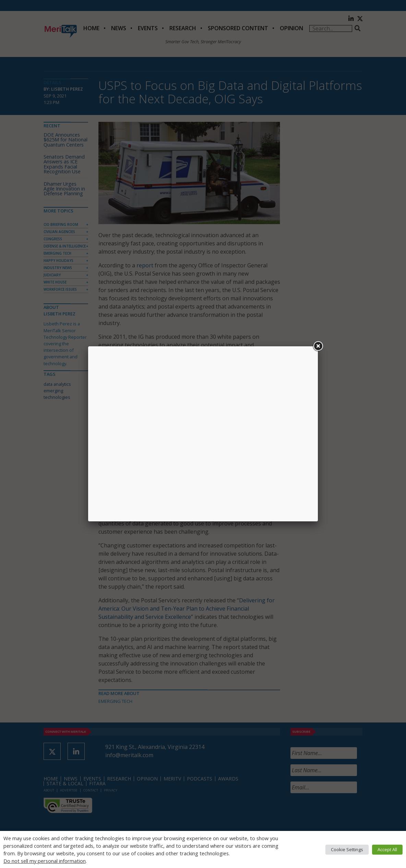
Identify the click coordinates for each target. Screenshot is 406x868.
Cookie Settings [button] (347, 849)
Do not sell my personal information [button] (45, 861)
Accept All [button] (387, 849)
